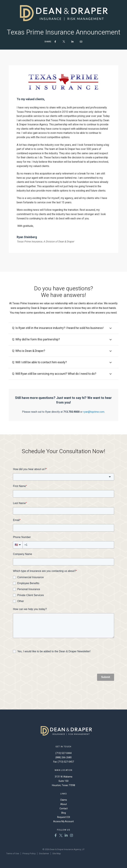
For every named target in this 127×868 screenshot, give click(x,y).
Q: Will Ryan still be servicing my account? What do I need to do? (54, 374)
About (64, 804)
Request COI (64, 817)
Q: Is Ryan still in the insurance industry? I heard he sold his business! (58, 328)
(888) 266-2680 (63, 757)
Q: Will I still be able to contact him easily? (39, 363)
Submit (106, 677)
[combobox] (63, 477)
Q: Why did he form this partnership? (36, 340)
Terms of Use (13, 853)
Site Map (57, 853)
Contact (64, 809)
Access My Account (63, 821)
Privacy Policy (29, 853)
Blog (64, 813)
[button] (63, 328)
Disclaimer (44, 853)
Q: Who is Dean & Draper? (29, 351)
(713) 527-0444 (63, 753)
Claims (64, 800)
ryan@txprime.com (94, 412)
